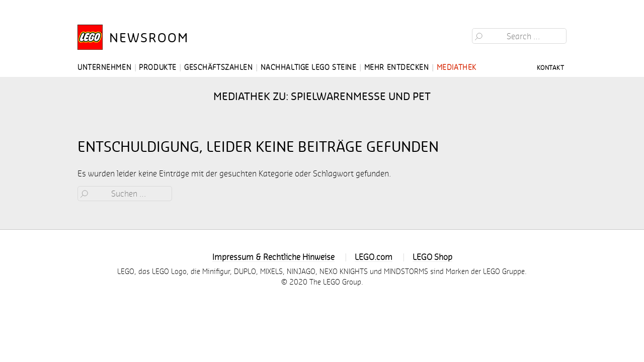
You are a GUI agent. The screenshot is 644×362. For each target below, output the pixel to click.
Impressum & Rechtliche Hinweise (273, 257)
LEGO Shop (432, 257)
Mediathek (457, 67)
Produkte (157, 67)
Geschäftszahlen (218, 67)
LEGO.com (374, 257)
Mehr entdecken (397, 67)
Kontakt (550, 67)
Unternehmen (104, 67)
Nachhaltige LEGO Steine (309, 67)
